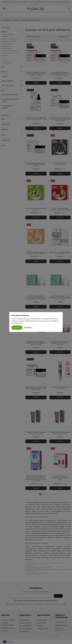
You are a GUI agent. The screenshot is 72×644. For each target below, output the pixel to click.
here (21, 323)
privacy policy (47, 321)
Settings (28, 328)
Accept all (17, 328)
